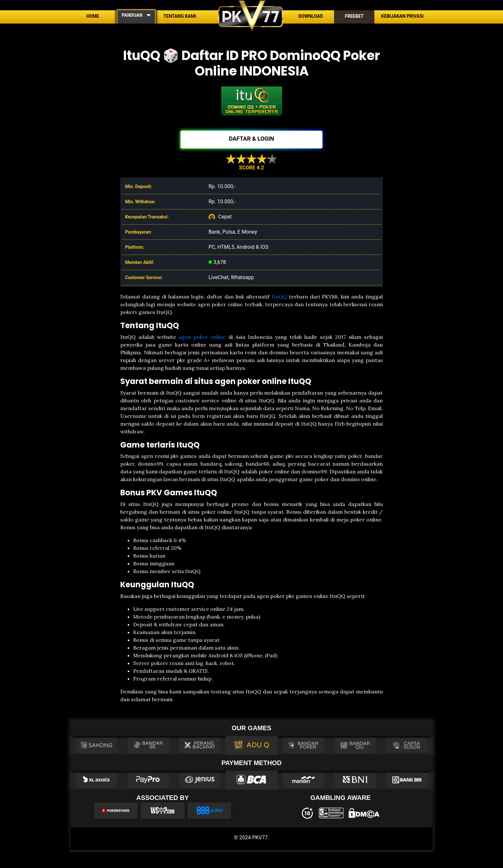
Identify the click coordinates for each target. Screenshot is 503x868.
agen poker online (202, 337)
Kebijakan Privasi (402, 16)
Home (93, 16)
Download (311, 16)
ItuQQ (279, 297)
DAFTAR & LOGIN (252, 139)
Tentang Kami (180, 16)
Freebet (354, 16)
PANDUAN (132, 15)
